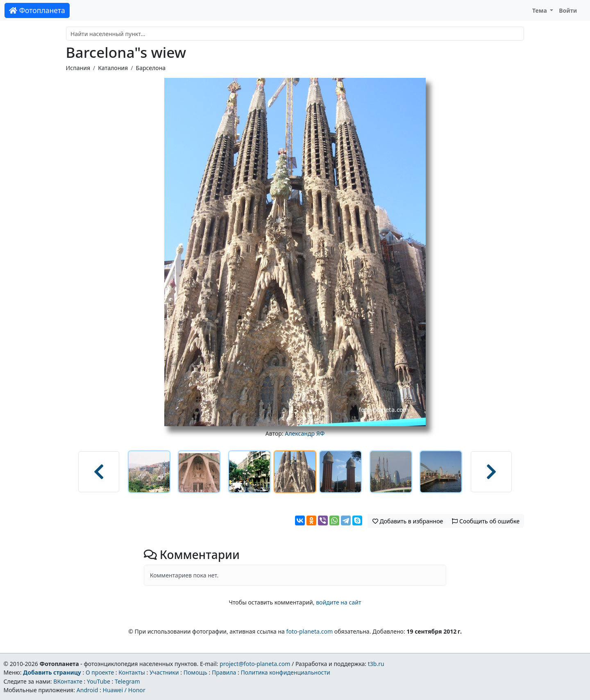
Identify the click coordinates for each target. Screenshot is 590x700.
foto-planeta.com (310, 631)
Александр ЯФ (305, 433)
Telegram (127, 681)
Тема (540, 10)
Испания (78, 68)
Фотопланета (37, 10)
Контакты (132, 672)
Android (87, 690)
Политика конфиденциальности (286, 672)
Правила (224, 672)
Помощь (195, 672)
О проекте (100, 672)
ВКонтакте (68, 681)
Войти (568, 10)
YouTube (99, 681)
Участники (164, 672)
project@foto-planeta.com (255, 664)
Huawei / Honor (124, 690)
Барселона (151, 68)
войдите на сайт (338, 602)
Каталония (113, 68)
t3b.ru (376, 664)
